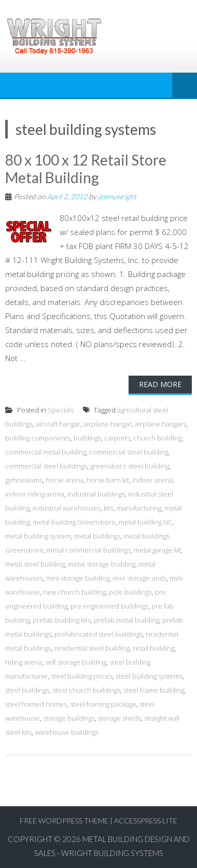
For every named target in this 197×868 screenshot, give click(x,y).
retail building (153, 648)
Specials (61, 410)
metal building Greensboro (74, 522)
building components (38, 438)
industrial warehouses (67, 508)
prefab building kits (62, 620)
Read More (160, 384)
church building (157, 438)
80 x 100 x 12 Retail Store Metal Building (86, 169)
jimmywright (117, 196)
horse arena (65, 480)
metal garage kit (157, 550)
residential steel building (92, 648)
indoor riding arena (35, 494)
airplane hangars (160, 424)
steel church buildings (86, 690)
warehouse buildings (67, 732)
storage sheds (119, 718)
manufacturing (139, 508)
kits (109, 508)
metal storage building (102, 564)
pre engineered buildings (109, 606)
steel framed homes (36, 704)
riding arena (24, 662)
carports (117, 438)
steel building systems (149, 676)
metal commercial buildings (89, 550)
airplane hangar (108, 424)
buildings (87, 438)
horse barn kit (108, 480)
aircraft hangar (58, 424)
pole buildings (130, 592)
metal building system (38, 536)
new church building (74, 592)
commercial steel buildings (46, 466)
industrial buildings (96, 494)
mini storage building (78, 578)
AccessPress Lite (146, 821)
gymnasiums (24, 480)
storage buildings (69, 718)
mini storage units (139, 578)
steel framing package (103, 704)
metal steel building (35, 564)
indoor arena (152, 480)
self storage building (76, 662)
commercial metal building (46, 452)
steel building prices (82, 676)
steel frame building (154, 690)
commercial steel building (129, 452)
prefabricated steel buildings (98, 634)
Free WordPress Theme (64, 821)
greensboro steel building (130, 466)
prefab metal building (126, 620)
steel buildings (27, 690)
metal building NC (145, 522)
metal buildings (97, 536)
